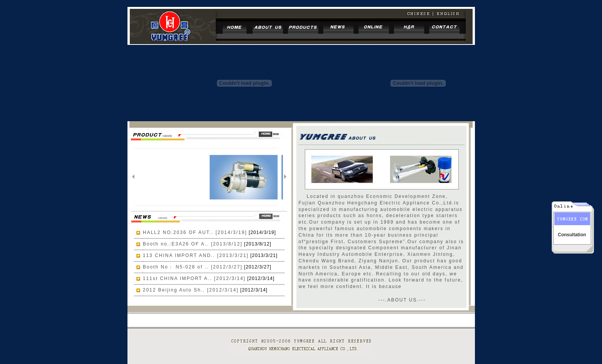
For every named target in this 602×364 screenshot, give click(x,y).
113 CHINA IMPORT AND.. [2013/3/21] (196, 255)
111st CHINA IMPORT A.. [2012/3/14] (194, 278)
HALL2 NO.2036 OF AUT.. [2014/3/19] (195, 232)
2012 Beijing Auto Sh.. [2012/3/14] (191, 290)
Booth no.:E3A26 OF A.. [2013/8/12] (193, 244)
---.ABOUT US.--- (402, 300)
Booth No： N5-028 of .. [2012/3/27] (193, 267)
